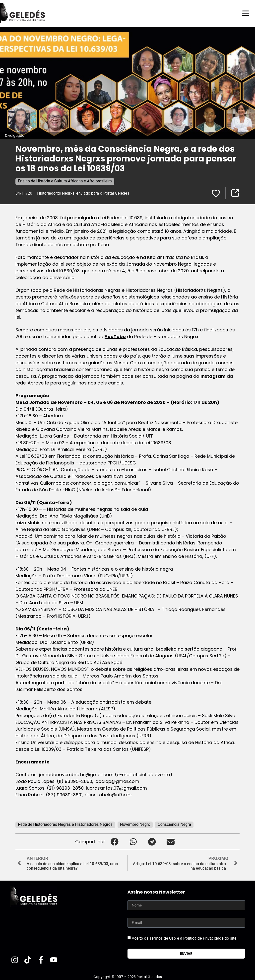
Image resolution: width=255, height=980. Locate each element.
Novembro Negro (135, 824)
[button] (114, 841)
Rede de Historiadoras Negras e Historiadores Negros (65, 824)
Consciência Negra (174, 824)
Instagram (213, 376)
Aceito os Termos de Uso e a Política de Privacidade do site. (185, 938)
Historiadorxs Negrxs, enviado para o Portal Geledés (83, 193)
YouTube (115, 336)
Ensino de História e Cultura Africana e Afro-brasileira (65, 181)
